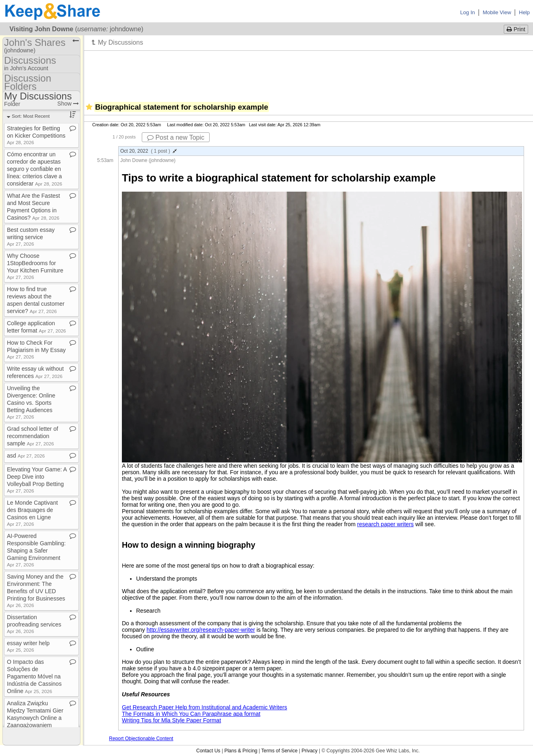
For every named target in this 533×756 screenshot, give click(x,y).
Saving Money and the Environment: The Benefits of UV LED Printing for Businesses (36, 591)
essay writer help (28, 646)
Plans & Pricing (241, 751)
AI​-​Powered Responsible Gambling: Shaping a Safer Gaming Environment (36, 550)
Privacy (309, 751)
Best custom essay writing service (31, 237)
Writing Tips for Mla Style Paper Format (171, 720)
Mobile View (497, 12)
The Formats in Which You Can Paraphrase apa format (191, 714)
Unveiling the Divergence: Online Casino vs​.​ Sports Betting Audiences (31, 402)
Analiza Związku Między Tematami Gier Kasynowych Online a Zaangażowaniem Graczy (35, 718)
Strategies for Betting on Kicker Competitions (36, 135)
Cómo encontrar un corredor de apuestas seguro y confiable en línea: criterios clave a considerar (35, 169)
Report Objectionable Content (141, 739)
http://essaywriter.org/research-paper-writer (201, 630)
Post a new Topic (176, 137)
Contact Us (208, 751)
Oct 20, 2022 (148, 151)
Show (68, 104)
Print (516, 29)
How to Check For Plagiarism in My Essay (36, 349)
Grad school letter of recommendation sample (32, 436)
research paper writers (385, 524)
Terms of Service (279, 751)
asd (26, 456)
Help (524, 12)
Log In (468, 12)
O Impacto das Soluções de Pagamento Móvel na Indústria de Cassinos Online (34, 676)
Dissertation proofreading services (34, 624)
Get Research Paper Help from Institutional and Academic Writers (205, 707)
